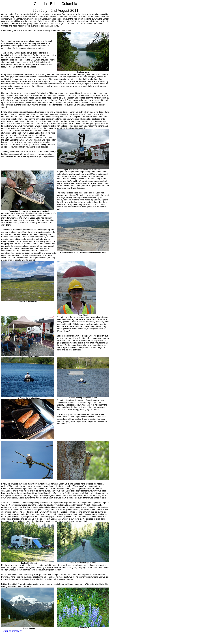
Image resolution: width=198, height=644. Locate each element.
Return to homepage (12, 631)
